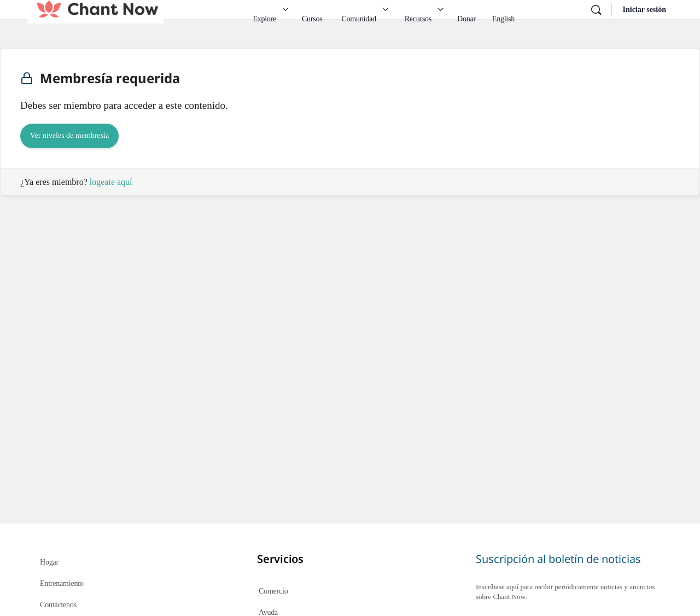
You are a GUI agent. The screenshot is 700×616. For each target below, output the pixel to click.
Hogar (49, 562)
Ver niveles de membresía (69, 136)
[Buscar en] (596, 10)
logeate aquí (111, 182)
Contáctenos (58, 605)
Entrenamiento (62, 583)
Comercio (273, 591)
